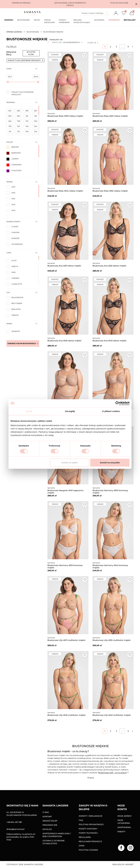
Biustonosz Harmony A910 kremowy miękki (110, 492)
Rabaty (121, 832)
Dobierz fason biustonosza (23, 343)
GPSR (81, 846)
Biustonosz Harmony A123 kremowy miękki (65, 566)
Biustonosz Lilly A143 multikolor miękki (112, 715)
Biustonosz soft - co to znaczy (113, 773)
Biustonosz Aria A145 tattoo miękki (64, 341)
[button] (136, 4)
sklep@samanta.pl (15, 829)
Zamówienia (124, 827)
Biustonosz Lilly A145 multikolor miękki (67, 715)
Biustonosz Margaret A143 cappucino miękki (65, 492)
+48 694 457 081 (14, 822)
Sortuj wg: (57, 42)
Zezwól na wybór (70, 463)
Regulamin (85, 837)
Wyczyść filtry (31, 53)
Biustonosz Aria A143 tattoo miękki (110, 341)
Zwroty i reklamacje (91, 816)
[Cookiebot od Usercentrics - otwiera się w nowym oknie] (118, 403)
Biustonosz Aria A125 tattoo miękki (109, 266)
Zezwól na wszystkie (110, 463)
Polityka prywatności (91, 824)
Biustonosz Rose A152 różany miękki (110, 191)
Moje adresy (125, 816)
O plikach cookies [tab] (111, 411)
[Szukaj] (95, 13)
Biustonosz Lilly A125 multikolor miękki (112, 640)
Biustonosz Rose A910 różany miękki (65, 116)
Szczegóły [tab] (70, 411)
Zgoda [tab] (29, 411)
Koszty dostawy (88, 829)
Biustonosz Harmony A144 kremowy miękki (110, 566)
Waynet (129, 864)
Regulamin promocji (90, 841)
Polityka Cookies (88, 850)
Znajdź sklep (50, 821)
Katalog (47, 829)
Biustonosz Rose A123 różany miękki (110, 116)
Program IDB (50, 825)
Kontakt (47, 817)
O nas (46, 812)
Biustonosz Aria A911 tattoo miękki (64, 266)
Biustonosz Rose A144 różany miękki (65, 191)
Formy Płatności (88, 833)
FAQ (81, 820)
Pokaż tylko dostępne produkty (26, 60)
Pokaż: (91, 43)
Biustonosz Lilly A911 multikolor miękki (66, 640)
